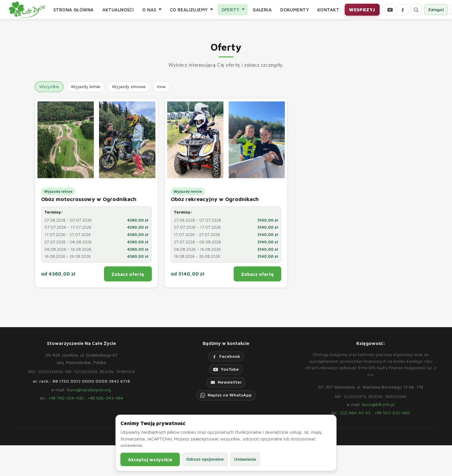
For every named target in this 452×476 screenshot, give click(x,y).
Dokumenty (295, 10)
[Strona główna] (27, 10)
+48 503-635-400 (392, 413)
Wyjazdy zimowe (129, 86)
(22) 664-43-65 (355, 413)
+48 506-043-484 (105, 398)
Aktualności (118, 10)
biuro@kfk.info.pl (378, 404)
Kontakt (328, 10)
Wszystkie (49, 86)
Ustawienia (245, 459)
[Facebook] (403, 10)
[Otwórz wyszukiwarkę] (416, 10)
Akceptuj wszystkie (150, 459)
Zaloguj (436, 10)
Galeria (262, 10)
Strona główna (74, 10)
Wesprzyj (362, 10)
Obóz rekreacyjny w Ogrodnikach (215, 199)
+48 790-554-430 (66, 398)
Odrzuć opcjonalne (205, 459)
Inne (161, 86)
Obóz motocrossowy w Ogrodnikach (89, 199)
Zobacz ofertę (128, 274)
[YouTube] (390, 10)
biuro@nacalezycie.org (89, 390)
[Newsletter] (226, 382)
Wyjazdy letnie (86, 86)
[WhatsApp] (226, 395)
